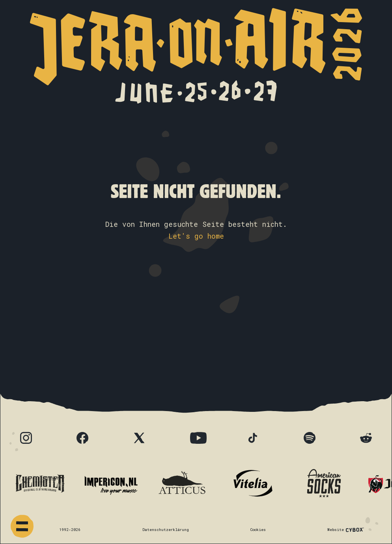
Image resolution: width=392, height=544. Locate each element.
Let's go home (196, 236)
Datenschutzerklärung (166, 530)
